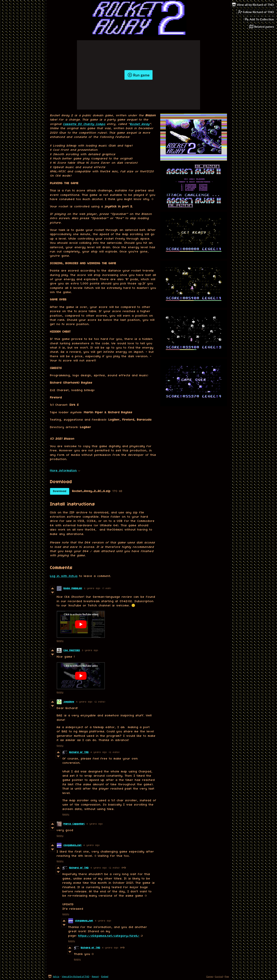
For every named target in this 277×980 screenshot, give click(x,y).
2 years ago (92, 588)
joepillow (69, 702)
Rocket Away (140, 124)
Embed (105, 976)
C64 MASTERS (72, 650)
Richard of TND (79, 752)
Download (60, 491)
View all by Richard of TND (76, 976)
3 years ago (90, 650)
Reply (60, 641)
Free (227, 976)
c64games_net (73, 845)
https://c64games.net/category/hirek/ (109, 936)
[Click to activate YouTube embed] (81, 624)
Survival (219, 976)
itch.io (56, 976)
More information (65, 471)
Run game (138, 75)
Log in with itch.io (64, 576)
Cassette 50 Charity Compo (84, 124)
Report (95, 976)
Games (210, 976)
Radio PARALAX (73, 588)
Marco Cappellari (74, 824)
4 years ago (84, 702)
